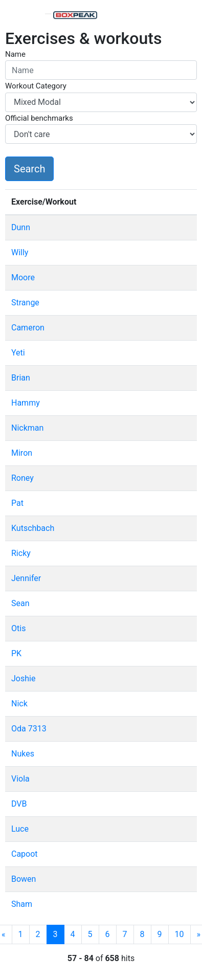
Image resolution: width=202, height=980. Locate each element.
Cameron (28, 328)
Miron (22, 453)
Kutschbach (33, 528)
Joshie (23, 678)
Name (15, 54)
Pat (17, 503)
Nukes (23, 754)
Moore (23, 277)
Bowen (24, 879)
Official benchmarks (39, 118)
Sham (22, 904)
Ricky (21, 553)
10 (179, 934)
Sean (20, 603)
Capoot (25, 854)
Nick (19, 704)
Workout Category (36, 86)
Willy (20, 252)
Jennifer (26, 578)
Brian (21, 378)
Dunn (21, 227)
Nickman (27, 428)
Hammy (26, 403)
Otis (18, 628)
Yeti (18, 353)
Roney (23, 478)
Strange (25, 303)
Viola (20, 779)
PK (16, 653)
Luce (20, 829)
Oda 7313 (29, 729)
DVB (19, 804)
